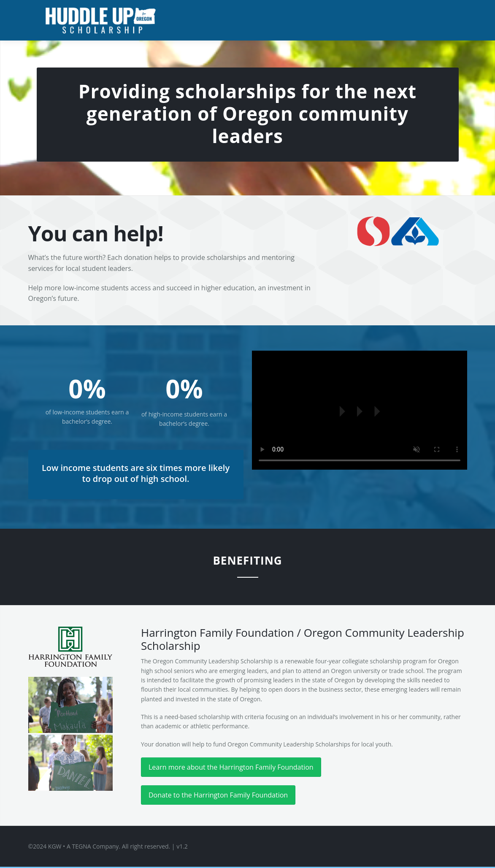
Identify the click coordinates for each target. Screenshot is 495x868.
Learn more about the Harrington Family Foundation (231, 767)
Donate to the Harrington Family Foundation (218, 795)
